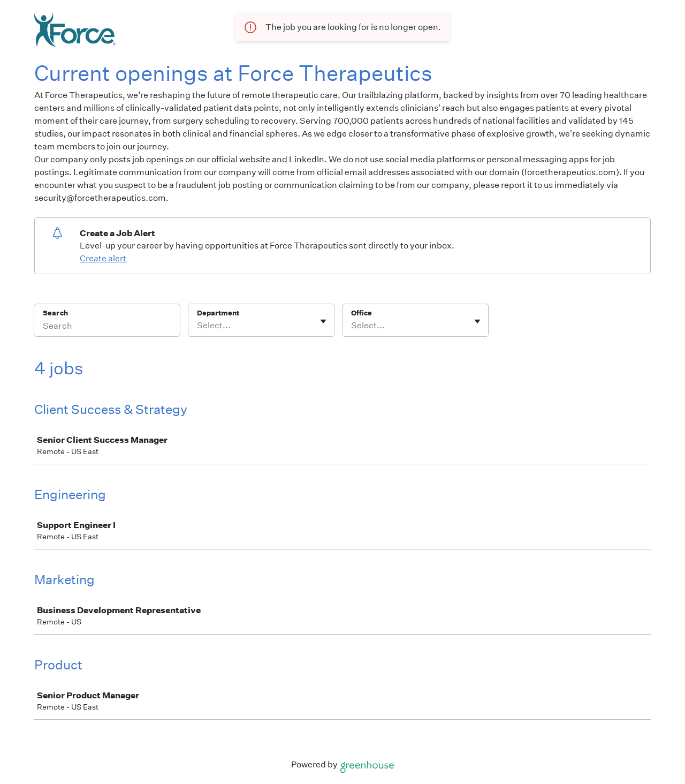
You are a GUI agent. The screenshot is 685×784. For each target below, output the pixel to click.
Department (218, 313)
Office (361, 313)
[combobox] (198, 326)
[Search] (107, 327)
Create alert (103, 258)
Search (55, 313)
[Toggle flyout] (323, 321)
